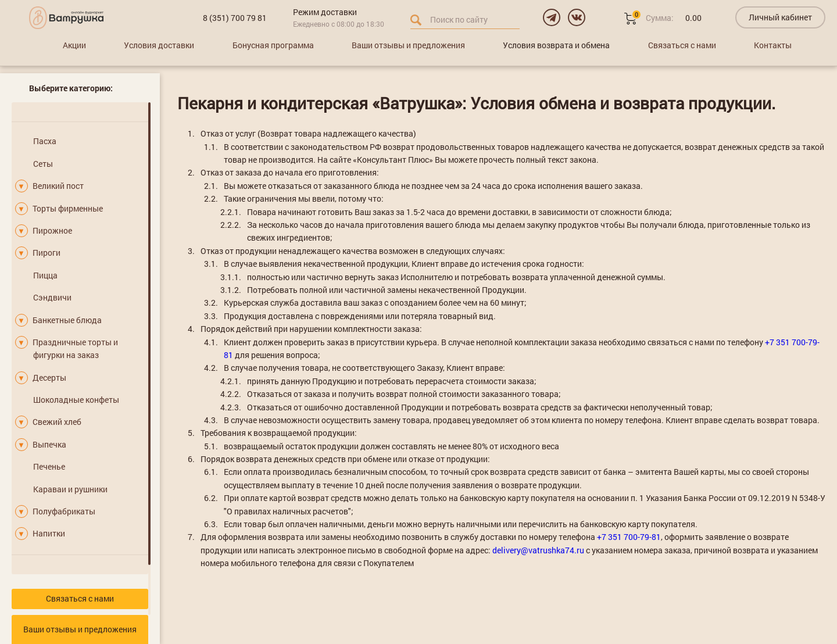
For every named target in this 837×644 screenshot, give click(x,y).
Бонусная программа (273, 45)
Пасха (45, 141)
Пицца (45, 275)
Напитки (49, 533)
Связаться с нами (682, 45)
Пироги (46, 253)
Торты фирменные (68, 208)
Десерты (49, 378)
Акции (74, 45)
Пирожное (52, 230)
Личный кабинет (780, 17)
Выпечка (49, 444)
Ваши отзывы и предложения (408, 45)
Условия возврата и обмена (556, 45)
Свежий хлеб (57, 422)
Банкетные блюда (67, 320)
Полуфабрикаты (64, 511)
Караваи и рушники (70, 489)
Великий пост (58, 186)
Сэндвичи (52, 297)
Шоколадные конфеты (76, 400)
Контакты (773, 45)
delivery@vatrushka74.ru (538, 550)
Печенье (49, 466)
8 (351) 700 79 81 (235, 18)
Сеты (43, 164)
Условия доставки (159, 45)
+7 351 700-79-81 (629, 537)
